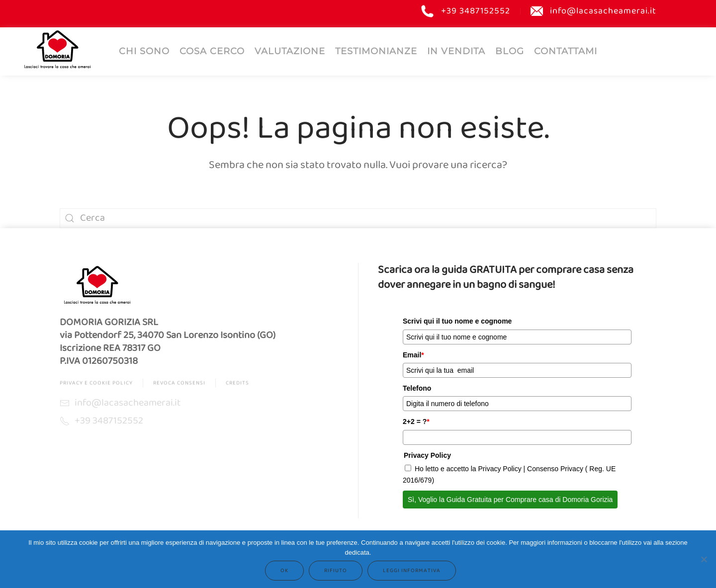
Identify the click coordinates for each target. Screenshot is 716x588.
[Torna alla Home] (57, 49)
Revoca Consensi (179, 385)
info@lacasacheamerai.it (594, 11)
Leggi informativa (412, 571)
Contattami (566, 51)
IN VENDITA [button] (456, 51)
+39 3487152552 (466, 11)
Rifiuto (336, 571)
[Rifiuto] (704, 559)
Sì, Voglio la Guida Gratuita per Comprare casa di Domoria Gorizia (510, 500)
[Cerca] (358, 218)
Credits (237, 385)
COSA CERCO (212, 51)
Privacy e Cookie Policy (96, 385)
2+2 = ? (416, 421)
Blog (510, 51)
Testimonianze (376, 51)
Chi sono (144, 51)
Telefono (417, 388)
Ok (284, 571)
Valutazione (290, 51)
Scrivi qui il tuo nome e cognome (457, 321)
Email (413, 355)
